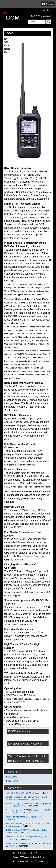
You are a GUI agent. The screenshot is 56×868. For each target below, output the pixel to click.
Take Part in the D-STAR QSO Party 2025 (22, 793)
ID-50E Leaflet (12, 777)
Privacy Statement (37, 853)
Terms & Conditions (20, 853)
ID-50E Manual (12, 781)
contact (43, 10)
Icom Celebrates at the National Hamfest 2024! (24, 817)
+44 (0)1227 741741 (40, 16)
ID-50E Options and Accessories (25, 744)
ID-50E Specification (19, 731)
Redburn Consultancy (36, 861)
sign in (49, 10)
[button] (48, 4)
